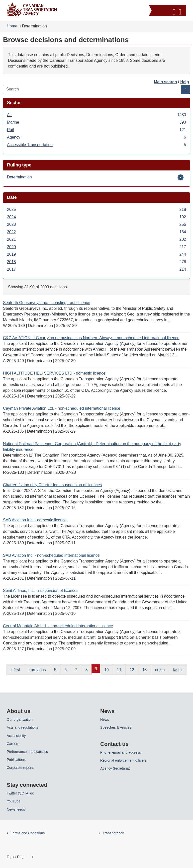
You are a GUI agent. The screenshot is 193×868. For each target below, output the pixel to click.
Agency (96, 137)
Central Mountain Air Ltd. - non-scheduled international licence (58, 626)
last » (178, 670)
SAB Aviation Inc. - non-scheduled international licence (51, 555)
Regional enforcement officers (123, 760)
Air (96, 115)
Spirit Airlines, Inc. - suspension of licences (41, 591)
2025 (96, 209)
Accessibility (16, 736)
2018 (96, 262)
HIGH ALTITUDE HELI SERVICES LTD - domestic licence (54, 373)
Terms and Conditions (28, 833)
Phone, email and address (121, 752)
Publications (16, 760)
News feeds (16, 809)
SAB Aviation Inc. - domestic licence (35, 520)
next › (160, 670)
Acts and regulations (23, 727)
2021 (96, 239)
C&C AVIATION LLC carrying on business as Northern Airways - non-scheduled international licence (91, 338)
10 (106, 670)
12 (132, 670)
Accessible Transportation (96, 145)
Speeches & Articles (116, 727)
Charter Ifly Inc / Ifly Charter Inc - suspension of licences (52, 485)
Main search (165, 82)
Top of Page (20, 857)
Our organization (20, 719)
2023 (96, 224)
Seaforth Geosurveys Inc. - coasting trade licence (47, 303)
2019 (96, 254)
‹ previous (37, 670)
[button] (168, 11)
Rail (96, 130)
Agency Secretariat (115, 768)
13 (145, 670)
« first (15, 670)
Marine (96, 122)
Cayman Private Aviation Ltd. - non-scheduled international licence (62, 408)
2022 (96, 232)
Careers (13, 744)
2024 (96, 217)
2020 (96, 247)
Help (185, 82)
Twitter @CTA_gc (20, 793)
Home (12, 26)
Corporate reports (20, 768)
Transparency (113, 833)
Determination (19, 177)
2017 (96, 269)
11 (119, 670)
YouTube (14, 801)
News (105, 719)
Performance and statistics (27, 752)
